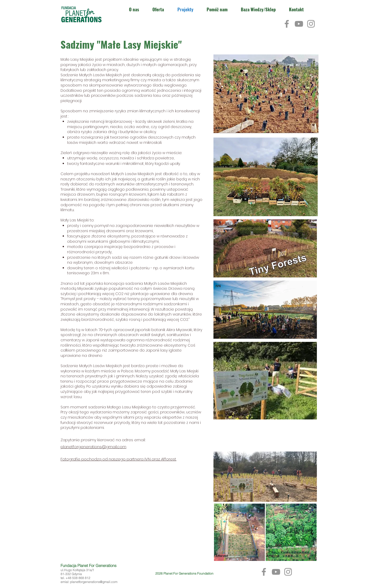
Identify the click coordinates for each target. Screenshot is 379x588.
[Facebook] (287, 24)
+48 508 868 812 (78, 578)
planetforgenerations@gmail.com (93, 447)
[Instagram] (311, 24)
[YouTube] (299, 24)
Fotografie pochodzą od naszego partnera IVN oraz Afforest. (118, 459)
